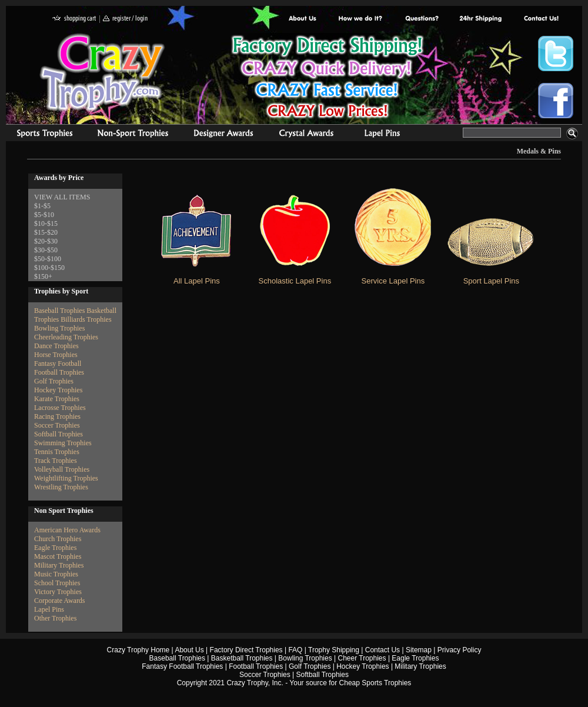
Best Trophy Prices (327, 79)
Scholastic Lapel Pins (295, 281)
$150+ (43, 276)
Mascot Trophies (58, 556)
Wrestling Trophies (61, 487)
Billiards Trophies (86, 319)
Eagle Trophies (55, 548)
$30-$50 (46, 250)
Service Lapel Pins (393, 281)
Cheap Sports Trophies (375, 683)
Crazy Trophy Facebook (556, 101)
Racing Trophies (57, 416)
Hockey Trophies (58, 390)
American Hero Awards (67, 530)
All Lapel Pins (197, 281)
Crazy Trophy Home (138, 650)
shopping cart (74, 19)
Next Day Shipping (480, 19)
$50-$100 (48, 259)
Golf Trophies (54, 381)
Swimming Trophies (63, 443)
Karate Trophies (57, 399)
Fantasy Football (58, 363)
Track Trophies (56, 461)
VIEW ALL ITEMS (62, 197)
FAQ (295, 650)
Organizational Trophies (133, 135)
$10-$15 (46, 224)
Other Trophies (55, 618)
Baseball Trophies (59, 311)
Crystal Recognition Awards (306, 135)
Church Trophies (58, 539)
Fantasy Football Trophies (182, 666)
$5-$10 (44, 215)
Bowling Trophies (59, 328)
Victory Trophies (58, 592)
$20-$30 (46, 241)
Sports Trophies (40, 135)
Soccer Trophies (57, 425)
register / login (125, 19)
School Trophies (57, 583)
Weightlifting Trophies (66, 478)
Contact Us (382, 650)
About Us (303, 19)
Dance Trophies (56, 346)
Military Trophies (59, 565)
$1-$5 (42, 206)
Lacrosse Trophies (60, 408)
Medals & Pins (385, 135)
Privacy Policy (460, 650)
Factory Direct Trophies (361, 19)
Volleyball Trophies (62, 469)
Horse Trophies (56, 355)
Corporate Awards (60, 601)
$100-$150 (49, 268)
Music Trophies (56, 574)
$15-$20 (46, 232)
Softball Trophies (59, 434)
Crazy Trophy (103, 72)
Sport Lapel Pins (491, 281)
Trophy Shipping (334, 650)
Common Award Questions (422, 19)
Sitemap (419, 650)
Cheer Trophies (362, 658)
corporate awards (223, 135)
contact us (541, 19)
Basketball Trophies (242, 658)
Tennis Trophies (57, 452)
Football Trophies (59, 372)
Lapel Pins (49, 609)
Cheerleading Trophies (66, 337)
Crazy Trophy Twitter (556, 54)
